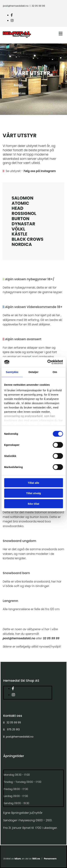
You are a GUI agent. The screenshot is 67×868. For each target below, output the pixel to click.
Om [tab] (55, 372)
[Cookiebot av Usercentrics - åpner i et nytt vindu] (48, 362)
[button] (19, 85)
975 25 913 (13, 729)
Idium (18, 859)
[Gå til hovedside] (17, 37)
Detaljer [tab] (34, 372)
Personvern (50, 859)
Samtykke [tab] (12, 372)
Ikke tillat (33, 504)
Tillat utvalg (33, 493)
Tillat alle (34, 483)
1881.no (36, 859)
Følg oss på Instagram (40, 171)
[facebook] (12, 15)
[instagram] (12, 20)
